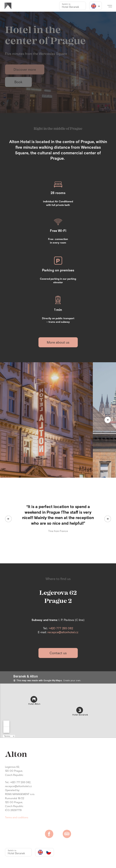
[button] (110, 6)
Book (18, 82)
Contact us (58, 653)
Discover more (25, 70)
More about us (58, 343)
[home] (8, 6)
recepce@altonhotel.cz (63, 632)
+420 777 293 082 (61, 628)
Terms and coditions (17, 818)
